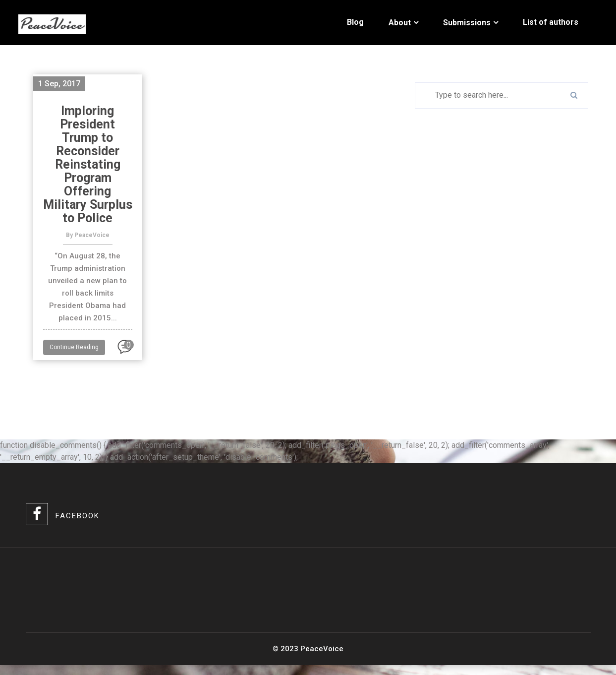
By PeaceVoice (88, 235)
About (400, 23)
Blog (355, 22)
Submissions (467, 23)
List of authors (551, 22)
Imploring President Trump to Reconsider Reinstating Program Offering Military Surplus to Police (88, 164)
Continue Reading (74, 347)
